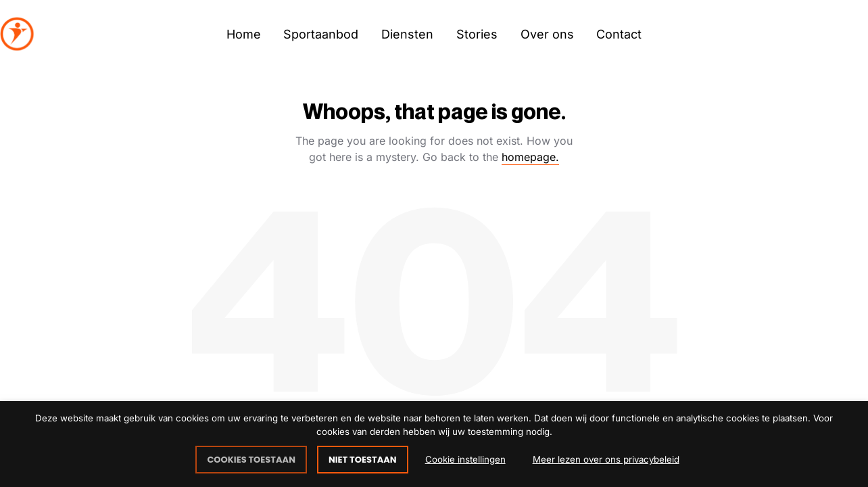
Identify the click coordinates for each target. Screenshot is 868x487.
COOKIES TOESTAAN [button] (251, 460)
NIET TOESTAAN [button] (363, 460)
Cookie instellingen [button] (465, 459)
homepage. (530, 157)
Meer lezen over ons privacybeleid (606, 459)
